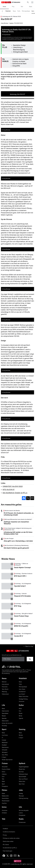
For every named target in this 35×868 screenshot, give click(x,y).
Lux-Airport (22, 694)
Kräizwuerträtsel (23, 774)
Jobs (21, 790)
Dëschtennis (5, 748)
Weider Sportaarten (7, 760)
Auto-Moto (5, 755)
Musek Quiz (22, 769)
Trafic (19, 11)
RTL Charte (6, 845)
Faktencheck (5, 694)
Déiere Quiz (22, 782)
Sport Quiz (22, 784)
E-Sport (4, 757)
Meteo (5, 790)
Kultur (21, 705)
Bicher (21, 716)
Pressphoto (5, 786)
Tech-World (5, 689)
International (5, 684)
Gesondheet (5, 713)
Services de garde (24, 810)
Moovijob (21, 796)
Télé (22, 7)
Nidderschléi (5, 796)
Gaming (22, 729)
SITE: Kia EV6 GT (9, 490)
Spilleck (22, 763)
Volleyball (5, 750)
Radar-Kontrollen (24, 697)
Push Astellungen (8, 851)
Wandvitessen (6, 801)
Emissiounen (22, 822)
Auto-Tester (22, 689)
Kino (20, 711)
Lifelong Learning (23, 798)
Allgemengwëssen (24, 767)
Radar (3, 794)
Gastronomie (5, 711)
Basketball (5, 743)
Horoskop (4, 726)
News (14, 11)
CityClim (4, 803)
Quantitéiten (5, 798)
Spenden (4, 718)
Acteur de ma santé (7, 723)
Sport (4, 729)
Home (4, 7)
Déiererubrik (5, 721)
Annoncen (22, 702)
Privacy (5, 835)
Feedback (5, 829)
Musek (21, 713)
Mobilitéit (8, 11)
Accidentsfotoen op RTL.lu (10, 848)
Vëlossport (5, 752)
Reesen (4, 716)
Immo (4, 807)
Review (21, 735)
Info (20, 807)
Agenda (21, 718)
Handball (4, 745)
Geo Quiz (21, 772)
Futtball (4, 740)
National (4, 682)
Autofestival (22, 692)
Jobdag (21, 794)
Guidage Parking (23, 699)
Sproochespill (23, 777)
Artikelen (4, 813)
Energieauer (22, 815)
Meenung (4, 692)
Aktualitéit (5, 767)
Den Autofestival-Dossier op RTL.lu (15, 493)
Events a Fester (6, 769)
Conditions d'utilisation (9, 832)
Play (13, 7)
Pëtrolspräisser (26, 11)
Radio (31, 7)
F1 (2, 738)
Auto (3, 777)
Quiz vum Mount (23, 779)
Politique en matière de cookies (11, 838)
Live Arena (5, 735)
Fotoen (5, 763)
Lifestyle (4, 774)
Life (3, 705)
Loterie (21, 813)
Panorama (5, 687)
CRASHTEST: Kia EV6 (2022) (13, 486)
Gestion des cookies (8, 842)
